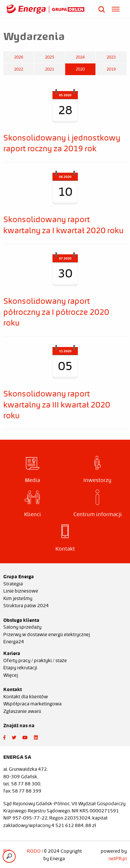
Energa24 (14, 642)
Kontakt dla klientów (26, 697)
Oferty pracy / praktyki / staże (35, 661)
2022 (19, 69)
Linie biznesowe (21, 591)
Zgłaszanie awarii (22, 711)
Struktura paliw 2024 (26, 606)
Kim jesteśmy (18, 598)
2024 (80, 57)
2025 (50, 57)
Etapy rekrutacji (20, 668)
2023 (111, 57)
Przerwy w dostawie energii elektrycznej (47, 634)
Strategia (13, 584)
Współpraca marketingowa (32, 704)
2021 (50, 69)
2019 (111, 69)
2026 (19, 57)
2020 (80, 69)
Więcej (11, 675)
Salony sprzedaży (22, 627)
